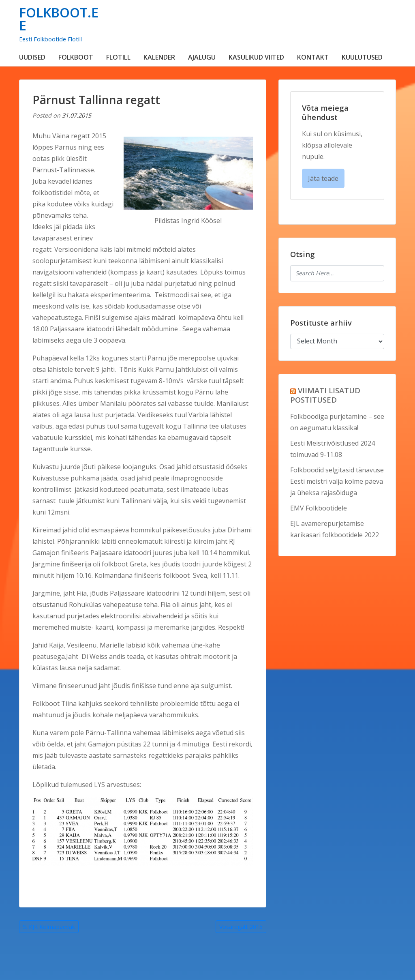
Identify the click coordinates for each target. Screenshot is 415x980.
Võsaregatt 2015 (241, 927)
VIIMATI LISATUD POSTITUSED (325, 395)
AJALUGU (202, 57)
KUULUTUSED (362, 57)
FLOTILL (118, 57)
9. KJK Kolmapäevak (49, 927)
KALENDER (159, 57)
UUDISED (32, 57)
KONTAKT (313, 57)
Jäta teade (323, 178)
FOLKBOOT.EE (59, 19)
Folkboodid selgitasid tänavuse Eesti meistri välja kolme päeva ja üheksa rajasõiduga (337, 481)
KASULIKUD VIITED (256, 57)
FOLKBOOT (76, 57)
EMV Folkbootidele (319, 508)
